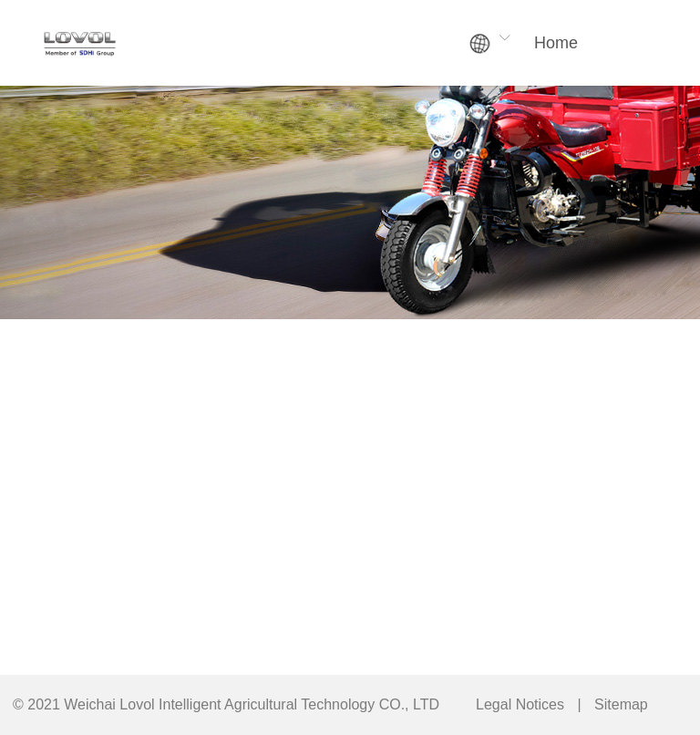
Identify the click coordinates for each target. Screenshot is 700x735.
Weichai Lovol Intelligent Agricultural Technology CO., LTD (252, 704)
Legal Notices (520, 704)
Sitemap (621, 704)
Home (556, 43)
